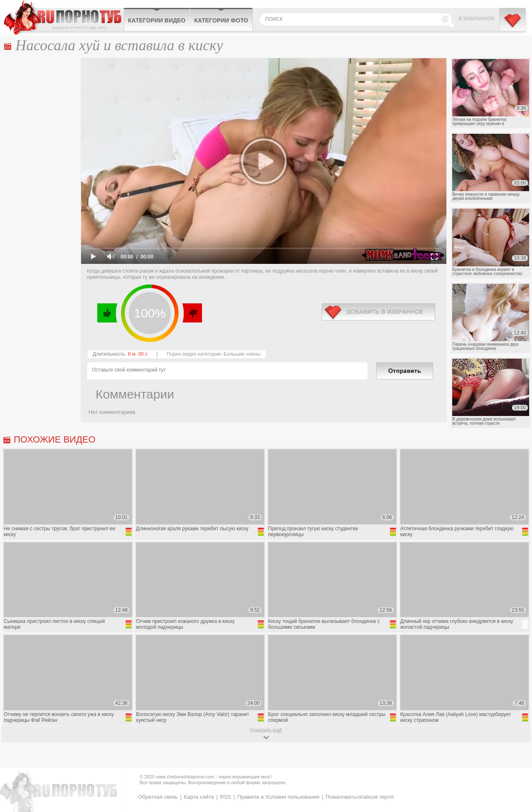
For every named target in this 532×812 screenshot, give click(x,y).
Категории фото (221, 20)
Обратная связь (158, 797)
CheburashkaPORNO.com (64, 17)
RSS (225, 797)
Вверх (516, 762)
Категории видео (157, 20)
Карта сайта (199, 797)
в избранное (378, 312)
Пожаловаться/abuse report (360, 797)
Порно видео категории (194, 354)
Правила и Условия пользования (278, 797)
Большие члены (242, 354)
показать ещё (266, 731)
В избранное (477, 19)
